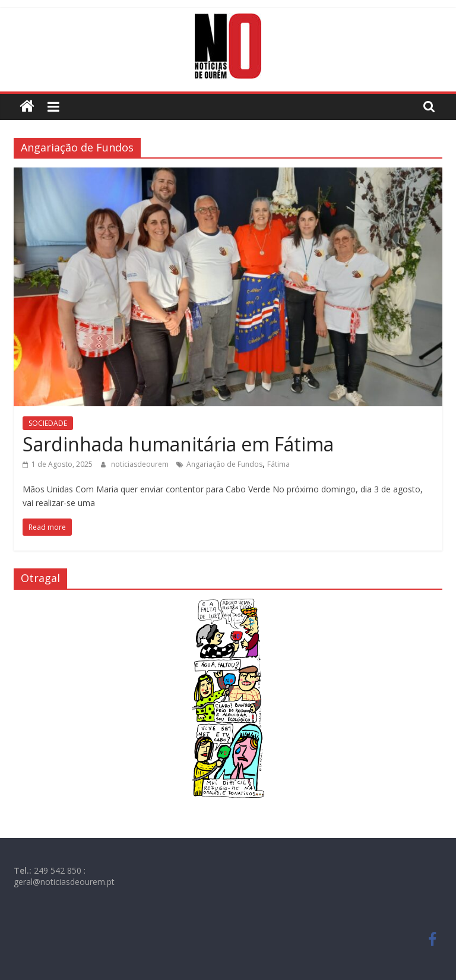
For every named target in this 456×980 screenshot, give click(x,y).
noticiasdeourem (141, 464)
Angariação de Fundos (224, 464)
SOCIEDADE (48, 423)
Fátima (278, 464)
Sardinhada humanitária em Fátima (178, 444)
